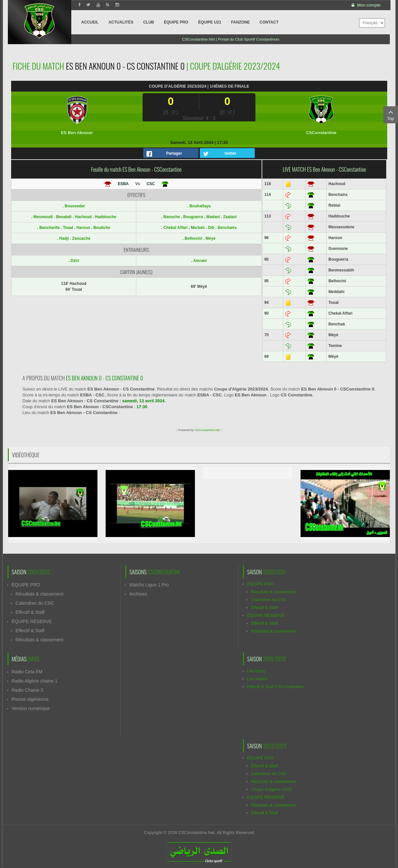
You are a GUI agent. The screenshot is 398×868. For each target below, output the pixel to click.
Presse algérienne (30, 699)
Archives (138, 594)
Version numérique (31, 708)
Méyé (211, 238)
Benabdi (64, 217)
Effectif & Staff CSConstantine (276, 687)
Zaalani (230, 217)
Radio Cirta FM (27, 672)
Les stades (258, 679)
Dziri (75, 261)
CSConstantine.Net (207, 430)
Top (391, 114)
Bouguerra (193, 217)
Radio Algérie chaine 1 (35, 681)
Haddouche (105, 217)
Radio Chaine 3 (28, 690)
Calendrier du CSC (35, 603)
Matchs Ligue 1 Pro (149, 585)
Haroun (84, 228)
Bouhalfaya (200, 206)
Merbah (198, 228)
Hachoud (84, 217)
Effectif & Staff (30, 612)
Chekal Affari (176, 228)
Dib (211, 228)
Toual (69, 228)
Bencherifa (50, 228)
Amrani (200, 261)
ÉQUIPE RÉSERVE (32, 621)
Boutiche (102, 228)
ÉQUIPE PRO (26, 585)
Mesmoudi (44, 217)
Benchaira (227, 228)
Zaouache (81, 238)
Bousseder (75, 206)
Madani (213, 217)
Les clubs (256, 671)
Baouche (172, 217)
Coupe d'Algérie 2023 (272, 789)
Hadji (65, 238)
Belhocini (194, 238)
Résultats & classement (40, 594)
